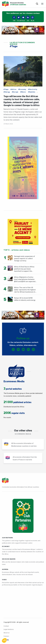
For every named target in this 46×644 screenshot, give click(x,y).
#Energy (7, 92)
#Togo (6, 89)
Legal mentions (9, 629)
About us (7, 633)
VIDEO (4, 580)
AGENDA (5, 569)
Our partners (7, 538)
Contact (6, 626)
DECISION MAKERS (9, 559)
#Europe (15, 92)
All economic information (18, 4)
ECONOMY (6, 546)
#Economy (22, 89)
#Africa (13, 89)
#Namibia (32, 92)
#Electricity (33, 89)
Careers (6, 636)
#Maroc (23, 92)
